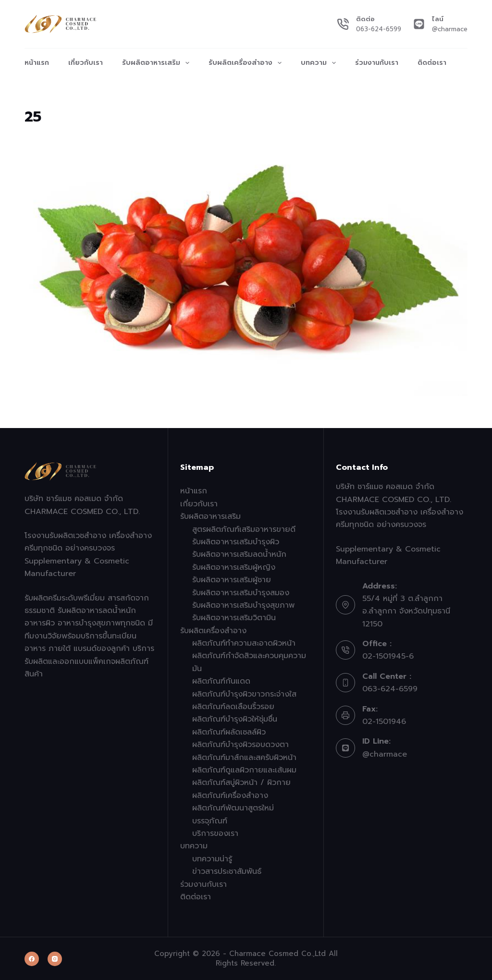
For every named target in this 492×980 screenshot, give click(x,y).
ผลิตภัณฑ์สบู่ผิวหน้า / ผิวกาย (241, 783)
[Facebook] (32, 959)
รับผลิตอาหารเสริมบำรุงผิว (236, 542)
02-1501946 (384, 722)
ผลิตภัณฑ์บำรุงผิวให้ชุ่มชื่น (235, 719)
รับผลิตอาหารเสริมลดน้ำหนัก (239, 554)
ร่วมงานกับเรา (377, 63)
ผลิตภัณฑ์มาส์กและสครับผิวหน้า (244, 758)
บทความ (320, 63)
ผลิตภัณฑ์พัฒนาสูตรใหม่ (233, 808)
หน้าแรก (37, 63)
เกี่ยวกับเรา (86, 63)
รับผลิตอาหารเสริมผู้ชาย (232, 580)
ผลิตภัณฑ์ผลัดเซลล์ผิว (229, 732)
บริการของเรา (215, 833)
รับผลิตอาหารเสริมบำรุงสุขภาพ (243, 605)
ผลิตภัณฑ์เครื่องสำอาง (230, 796)
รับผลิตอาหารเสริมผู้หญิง (234, 567)
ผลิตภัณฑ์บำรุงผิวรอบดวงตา (240, 745)
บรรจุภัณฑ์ (210, 821)
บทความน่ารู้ (212, 859)
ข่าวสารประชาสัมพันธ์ (227, 871)
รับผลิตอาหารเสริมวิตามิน (234, 618)
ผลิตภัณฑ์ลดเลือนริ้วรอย (233, 707)
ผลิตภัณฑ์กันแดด (221, 681)
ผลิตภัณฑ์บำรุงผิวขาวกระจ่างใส (244, 694)
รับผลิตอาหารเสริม (158, 63)
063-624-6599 (379, 29)
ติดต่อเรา (432, 63)
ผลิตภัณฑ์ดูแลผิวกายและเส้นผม (244, 770)
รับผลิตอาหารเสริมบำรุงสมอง (241, 593)
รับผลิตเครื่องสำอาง (247, 63)
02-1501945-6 (388, 656)
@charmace (450, 29)
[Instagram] (55, 959)
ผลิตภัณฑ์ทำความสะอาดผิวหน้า (244, 643)
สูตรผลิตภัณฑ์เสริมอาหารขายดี (244, 529)
